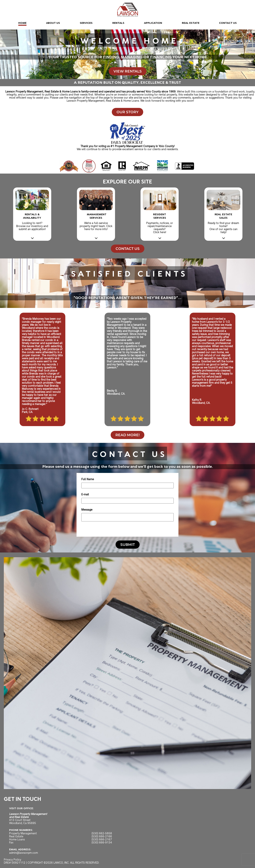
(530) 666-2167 (102, 839)
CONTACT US (228, 23)
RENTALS (118, 23)
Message (87, 510)
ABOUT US (53, 23)
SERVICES (86, 23)
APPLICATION (153, 23)
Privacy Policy (12, 860)
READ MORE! (127, 435)
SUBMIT (128, 545)
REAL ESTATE (191, 23)
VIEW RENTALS (128, 71)
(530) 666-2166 (102, 836)
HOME (22, 23)
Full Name (88, 479)
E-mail (85, 494)
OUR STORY (127, 112)
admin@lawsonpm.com (24, 853)
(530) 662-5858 (102, 833)
